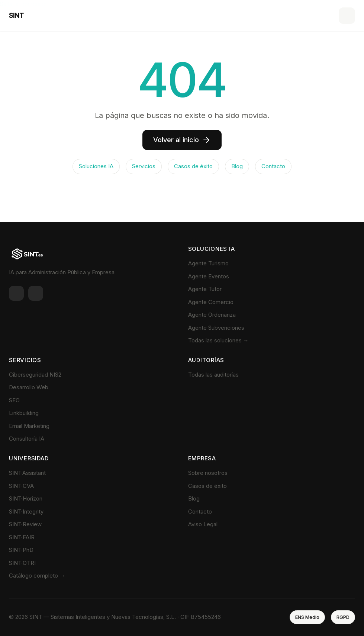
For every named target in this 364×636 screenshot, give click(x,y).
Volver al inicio (182, 140)
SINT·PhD (21, 550)
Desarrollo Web (29, 387)
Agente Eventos (209, 276)
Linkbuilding (24, 413)
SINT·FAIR (22, 537)
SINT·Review (25, 524)
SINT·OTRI (22, 563)
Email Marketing (29, 426)
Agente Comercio (211, 302)
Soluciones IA (96, 166)
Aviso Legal (203, 524)
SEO (14, 400)
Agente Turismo (208, 263)
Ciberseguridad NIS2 (35, 375)
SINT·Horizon (26, 498)
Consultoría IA (27, 439)
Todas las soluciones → (218, 340)
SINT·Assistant (27, 473)
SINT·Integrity (26, 512)
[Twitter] (36, 293)
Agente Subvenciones (216, 328)
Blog (237, 166)
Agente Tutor (205, 289)
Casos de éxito (193, 166)
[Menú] (347, 16)
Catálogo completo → (37, 576)
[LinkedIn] (16, 293)
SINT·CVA (21, 486)
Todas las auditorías (213, 375)
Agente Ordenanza (212, 315)
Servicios (144, 166)
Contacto (273, 166)
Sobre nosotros (208, 473)
